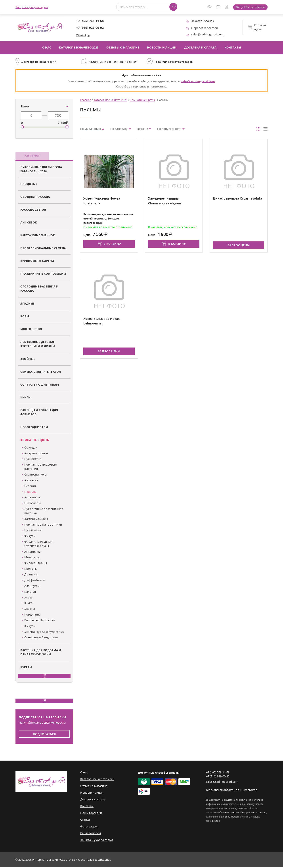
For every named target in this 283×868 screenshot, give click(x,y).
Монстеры (32, 558)
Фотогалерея (89, 827)
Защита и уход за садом (32, 7)
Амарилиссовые (36, 454)
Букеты (26, 668)
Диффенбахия (35, 581)
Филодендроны (36, 563)
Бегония (31, 486)
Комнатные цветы (35, 441)
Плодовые (29, 184)
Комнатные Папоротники (43, 525)
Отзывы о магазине (123, 47)
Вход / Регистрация (250, 7)
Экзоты (30, 609)
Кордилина (33, 615)
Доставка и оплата (200, 47)
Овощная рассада (35, 197)
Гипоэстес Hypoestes (40, 621)
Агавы (29, 598)
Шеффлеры (33, 504)
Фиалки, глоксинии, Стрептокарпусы (39, 544)
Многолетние (32, 330)
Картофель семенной (38, 236)
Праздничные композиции (43, 274)
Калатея (30, 592)
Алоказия (31, 481)
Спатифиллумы (35, 475)
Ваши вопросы (91, 834)
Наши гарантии (91, 813)
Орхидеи (31, 448)
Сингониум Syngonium (41, 638)
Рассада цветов (33, 210)
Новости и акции (162, 47)
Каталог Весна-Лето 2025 (79, 47)
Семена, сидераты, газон (41, 372)
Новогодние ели (34, 428)
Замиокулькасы (36, 519)
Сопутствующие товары (40, 385)
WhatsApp (83, 35)
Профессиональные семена (43, 249)
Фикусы (30, 536)
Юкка (28, 604)
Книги (26, 398)
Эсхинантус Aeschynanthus (44, 632)
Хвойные (28, 359)
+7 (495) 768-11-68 (90, 21)
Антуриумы (33, 552)
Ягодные (28, 304)
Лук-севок (29, 223)
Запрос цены (239, 245)
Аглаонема (32, 498)
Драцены (31, 575)
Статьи (85, 820)
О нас (47, 47)
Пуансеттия (33, 459)
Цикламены (33, 531)
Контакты (233, 47)
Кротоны (31, 569)
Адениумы (32, 586)
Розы (25, 317)
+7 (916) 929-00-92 (90, 28)
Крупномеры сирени (37, 261)
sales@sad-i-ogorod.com (207, 34)
